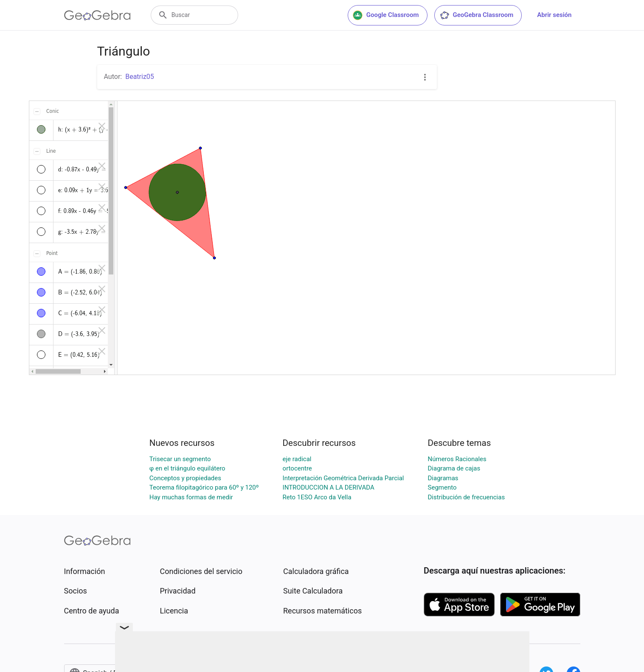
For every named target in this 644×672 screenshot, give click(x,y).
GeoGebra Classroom (477, 15)
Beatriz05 (140, 77)
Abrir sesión (554, 15)
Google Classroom (386, 15)
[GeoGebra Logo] (97, 15)
